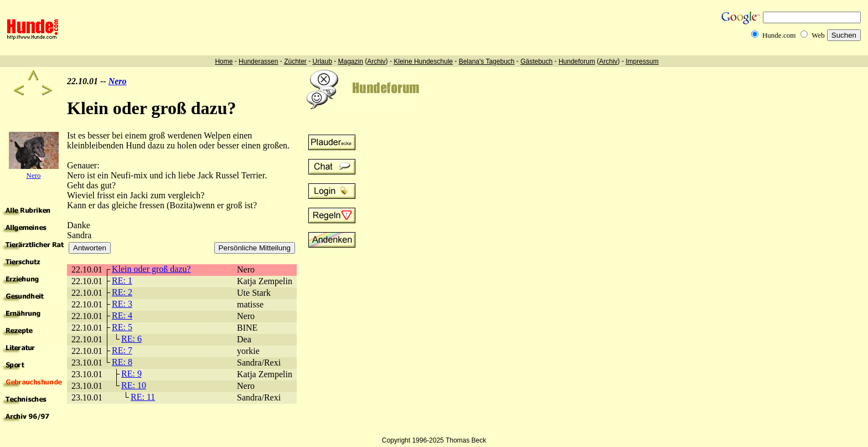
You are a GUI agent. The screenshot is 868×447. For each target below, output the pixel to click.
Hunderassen (258, 61)
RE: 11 (143, 397)
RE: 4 (122, 315)
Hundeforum (577, 61)
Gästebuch (536, 61)
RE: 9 (131, 374)
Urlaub (322, 61)
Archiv (376, 61)
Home (224, 61)
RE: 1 (122, 281)
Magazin (351, 61)
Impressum (642, 61)
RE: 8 (122, 362)
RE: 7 (122, 350)
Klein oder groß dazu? (151, 269)
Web (818, 35)
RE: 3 (122, 304)
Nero (118, 81)
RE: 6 (131, 339)
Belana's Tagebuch (487, 61)
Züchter (295, 61)
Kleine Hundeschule (423, 61)
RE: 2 (122, 292)
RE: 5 (122, 327)
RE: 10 (134, 385)
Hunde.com (779, 35)
